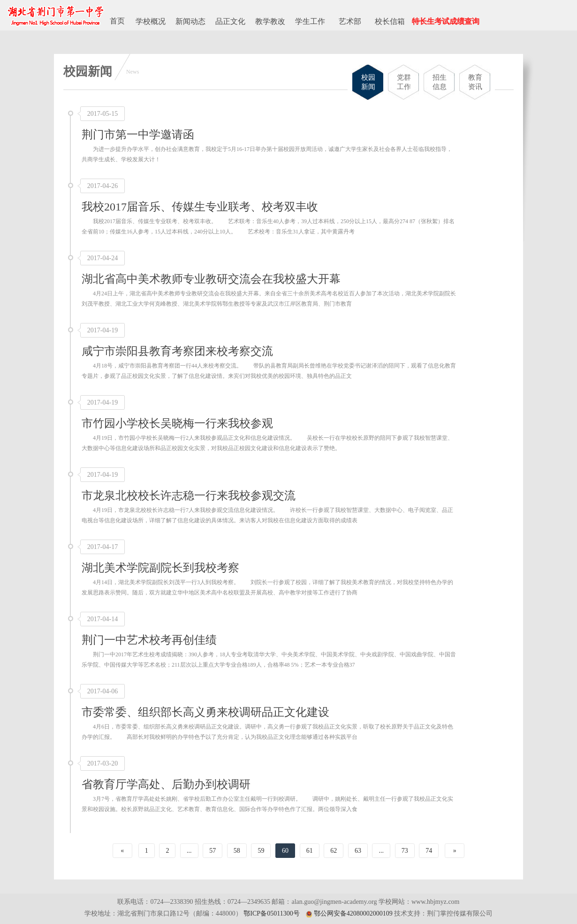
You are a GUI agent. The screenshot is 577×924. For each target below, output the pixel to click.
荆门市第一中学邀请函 (138, 135)
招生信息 (440, 82)
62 (334, 851)
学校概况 (151, 21)
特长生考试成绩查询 (446, 21)
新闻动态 (190, 21)
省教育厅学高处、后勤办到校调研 (166, 784)
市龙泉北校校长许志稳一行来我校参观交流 (189, 496)
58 (237, 851)
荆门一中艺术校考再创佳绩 (149, 640)
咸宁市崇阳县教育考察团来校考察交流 (177, 351)
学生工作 (310, 21)
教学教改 (270, 21)
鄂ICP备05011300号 (271, 913)
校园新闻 (368, 82)
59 (261, 851)
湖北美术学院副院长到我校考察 (160, 568)
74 (429, 851)
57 (213, 851)
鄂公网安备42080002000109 (353, 913)
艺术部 (350, 21)
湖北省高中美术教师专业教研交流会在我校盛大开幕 (211, 279)
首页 (117, 21)
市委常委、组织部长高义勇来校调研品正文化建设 (205, 712)
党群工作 (404, 82)
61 (310, 851)
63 (358, 851)
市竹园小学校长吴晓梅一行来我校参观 (177, 423)
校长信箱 (390, 21)
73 (405, 851)
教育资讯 (475, 82)
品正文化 (230, 21)
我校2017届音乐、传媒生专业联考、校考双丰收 (200, 207)
